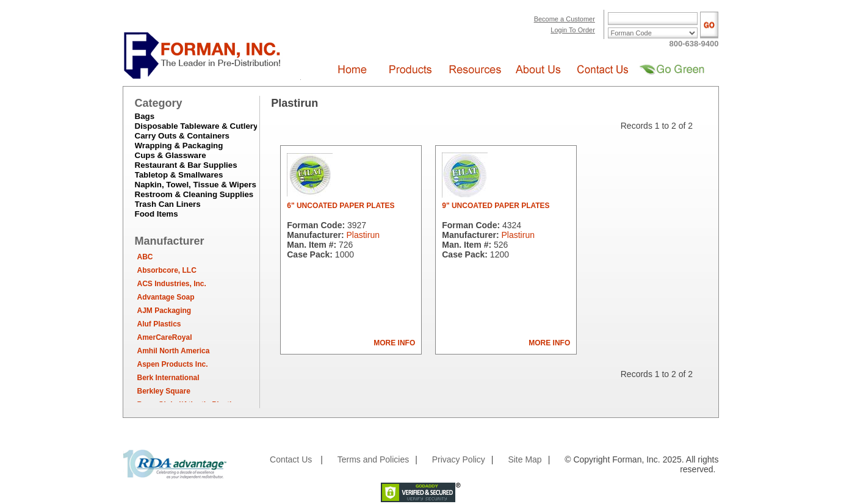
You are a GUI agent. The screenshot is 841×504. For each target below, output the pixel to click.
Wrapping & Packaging (179, 146)
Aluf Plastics (159, 324)
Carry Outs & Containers (182, 136)
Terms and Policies (374, 459)
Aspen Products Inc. (173, 364)
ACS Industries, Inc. (172, 284)
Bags (145, 116)
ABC (145, 257)
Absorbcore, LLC (167, 270)
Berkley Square (164, 391)
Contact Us (291, 459)
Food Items (157, 214)
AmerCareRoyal (165, 337)
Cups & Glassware (171, 155)
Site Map (525, 459)
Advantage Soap (166, 297)
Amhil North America (174, 351)
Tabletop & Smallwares (179, 175)
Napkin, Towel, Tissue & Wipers (196, 185)
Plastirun (363, 235)
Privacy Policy (459, 459)
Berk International (168, 378)
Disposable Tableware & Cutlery (197, 126)
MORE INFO (394, 343)
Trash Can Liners (168, 204)
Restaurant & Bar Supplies (186, 165)
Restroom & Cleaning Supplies (194, 194)
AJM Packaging (164, 311)
